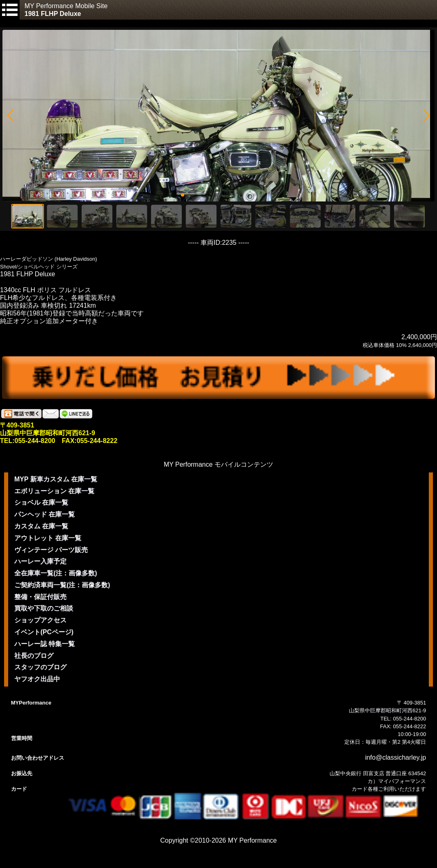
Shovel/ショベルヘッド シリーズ (39, 267)
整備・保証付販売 (40, 597)
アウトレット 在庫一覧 (48, 538)
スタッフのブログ (40, 667)
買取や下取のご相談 (44, 608)
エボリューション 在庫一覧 (54, 491)
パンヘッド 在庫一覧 (45, 514)
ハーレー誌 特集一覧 (45, 644)
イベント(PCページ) (44, 632)
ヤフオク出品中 (37, 679)
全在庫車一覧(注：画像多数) (56, 573)
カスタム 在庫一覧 (41, 526)
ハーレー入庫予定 (40, 561)
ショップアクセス (40, 620)
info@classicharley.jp (396, 757)
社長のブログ (34, 656)
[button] (10, 116)
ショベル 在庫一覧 (41, 502)
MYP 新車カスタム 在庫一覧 (56, 479)
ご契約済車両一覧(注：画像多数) (62, 585)
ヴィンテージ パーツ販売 (51, 550)
